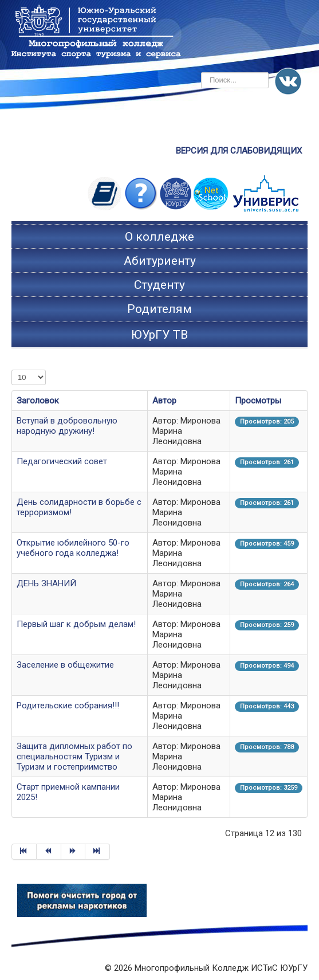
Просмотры (258, 401)
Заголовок (38, 401)
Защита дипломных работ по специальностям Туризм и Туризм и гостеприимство (74, 756)
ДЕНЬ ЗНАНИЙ (46, 583)
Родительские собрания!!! (68, 705)
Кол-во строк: (12, 370)
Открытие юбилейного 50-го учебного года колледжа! (73, 548)
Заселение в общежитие (65, 665)
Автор (164, 401)
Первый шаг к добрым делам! (76, 624)
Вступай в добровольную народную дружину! (67, 426)
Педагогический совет (62, 461)
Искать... (201, 72)
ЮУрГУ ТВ (159, 335)
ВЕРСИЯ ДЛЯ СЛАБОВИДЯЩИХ (239, 151)
